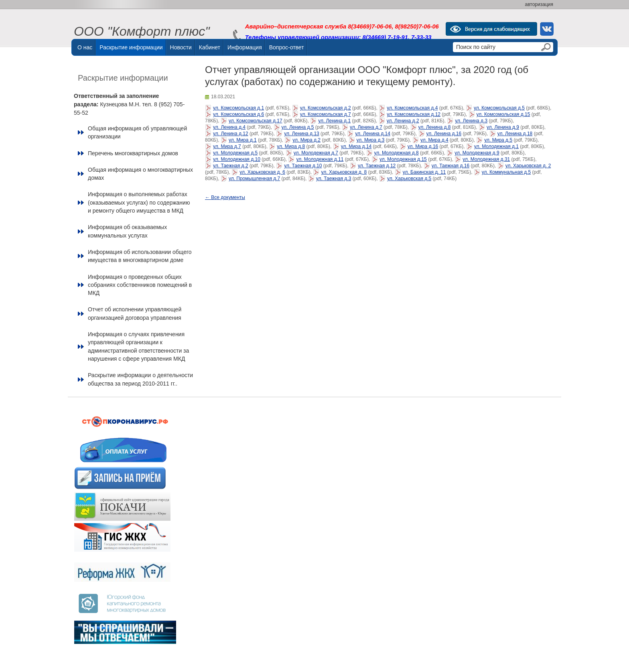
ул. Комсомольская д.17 (256, 121)
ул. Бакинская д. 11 (424, 172)
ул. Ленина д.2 (403, 121)
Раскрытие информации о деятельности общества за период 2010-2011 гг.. (140, 379)
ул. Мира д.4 (434, 140)
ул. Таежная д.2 (231, 166)
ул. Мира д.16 (423, 146)
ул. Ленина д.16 (444, 134)
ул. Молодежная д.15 (403, 159)
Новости (181, 47)
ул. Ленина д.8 (435, 127)
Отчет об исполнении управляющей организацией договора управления (135, 313)
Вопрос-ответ (287, 47)
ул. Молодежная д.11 (320, 159)
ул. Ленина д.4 (229, 127)
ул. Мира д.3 (371, 140)
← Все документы (225, 197)
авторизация (539, 4)
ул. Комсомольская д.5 (499, 108)
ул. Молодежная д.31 (486, 159)
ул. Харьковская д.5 (409, 179)
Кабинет (210, 47)
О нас (85, 47)
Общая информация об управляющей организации (137, 132)
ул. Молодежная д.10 (237, 159)
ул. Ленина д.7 (366, 127)
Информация (245, 47)
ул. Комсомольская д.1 (238, 108)
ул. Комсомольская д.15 (503, 114)
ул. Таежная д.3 (334, 179)
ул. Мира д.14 (356, 146)
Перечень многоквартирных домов (133, 153)
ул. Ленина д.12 (231, 134)
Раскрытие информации (131, 47)
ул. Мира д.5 (498, 140)
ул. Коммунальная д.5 (506, 172)
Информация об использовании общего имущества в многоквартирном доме (140, 256)
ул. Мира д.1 (243, 140)
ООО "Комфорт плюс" (142, 32)
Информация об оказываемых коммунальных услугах (127, 231)
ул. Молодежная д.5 (235, 153)
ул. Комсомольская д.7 (326, 114)
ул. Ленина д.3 (471, 121)
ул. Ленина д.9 (503, 127)
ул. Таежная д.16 (450, 166)
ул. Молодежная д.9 (477, 153)
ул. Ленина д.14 (373, 134)
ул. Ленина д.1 (334, 121)
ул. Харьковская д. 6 (262, 172)
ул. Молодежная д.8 (397, 153)
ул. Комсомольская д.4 (412, 108)
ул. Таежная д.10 (303, 166)
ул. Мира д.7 (227, 146)
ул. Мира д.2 (306, 140)
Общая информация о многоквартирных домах (140, 174)
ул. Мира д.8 (291, 146)
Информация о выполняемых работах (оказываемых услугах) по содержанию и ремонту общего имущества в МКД (139, 202)
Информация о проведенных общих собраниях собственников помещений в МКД (140, 285)
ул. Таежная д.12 (377, 166)
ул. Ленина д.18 (515, 134)
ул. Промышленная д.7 (254, 179)
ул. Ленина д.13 (302, 134)
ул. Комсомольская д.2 (326, 108)
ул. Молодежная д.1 (496, 146)
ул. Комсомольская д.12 (414, 114)
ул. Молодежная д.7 (316, 153)
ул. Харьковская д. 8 (344, 172)
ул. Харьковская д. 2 (528, 166)
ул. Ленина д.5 (298, 127)
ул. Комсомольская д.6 (238, 114)
